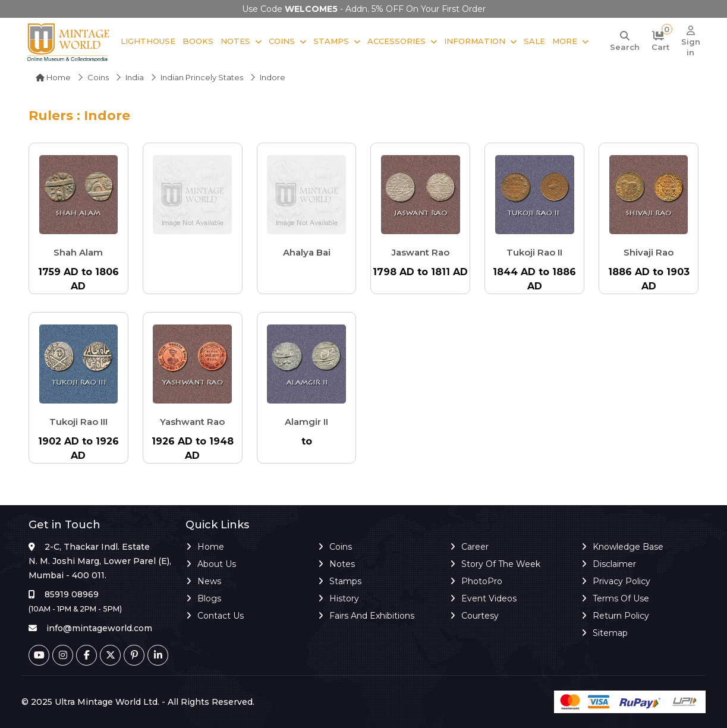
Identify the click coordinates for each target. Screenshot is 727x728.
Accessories (395, 41)
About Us (217, 564)
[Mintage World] (69, 42)
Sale (533, 41)
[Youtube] (39, 655)
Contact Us (221, 616)
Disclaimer (614, 564)
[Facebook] (86, 655)
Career (475, 547)
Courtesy (480, 616)
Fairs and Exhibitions (372, 616)
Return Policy (621, 616)
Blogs (209, 598)
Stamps (329, 41)
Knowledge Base (628, 547)
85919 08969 (72, 594)
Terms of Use (621, 598)
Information (473, 41)
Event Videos (489, 598)
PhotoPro (482, 581)
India (135, 77)
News (209, 581)
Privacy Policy (621, 581)
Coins (280, 41)
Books (196, 41)
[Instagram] (63, 655)
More (563, 41)
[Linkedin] (158, 655)
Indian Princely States (202, 77)
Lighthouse (146, 41)
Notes (234, 41)
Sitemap (610, 633)
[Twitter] (110, 655)
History (344, 598)
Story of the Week (501, 564)
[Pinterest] (134, 655)
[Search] (623, 42)
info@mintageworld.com (99, 628)
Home (53, 77)
